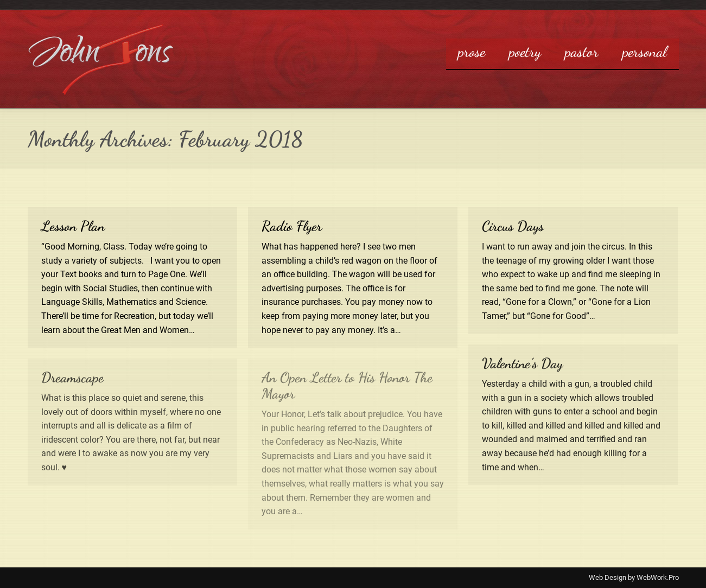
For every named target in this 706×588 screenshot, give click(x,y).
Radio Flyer (292, 226)
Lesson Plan (73, 226)
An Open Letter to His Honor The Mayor (347, 385)
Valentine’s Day (522, 363)
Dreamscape (72, 377)
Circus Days (513, 226)
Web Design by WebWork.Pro (634, 577)
